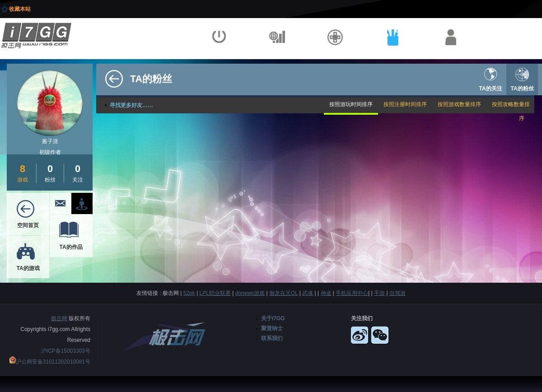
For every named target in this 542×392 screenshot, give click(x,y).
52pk (189, 293)
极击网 (59, 318)
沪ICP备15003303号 (66, 351)
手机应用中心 (352, 293)
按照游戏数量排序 (459, 104)
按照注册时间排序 (405, 104)
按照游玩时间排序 (351, 104)
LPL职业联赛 (215, 293)
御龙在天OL (284, 293)
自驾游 (397, 293)
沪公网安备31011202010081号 (53, 362)
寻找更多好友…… (131, 105)
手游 (379, 293)
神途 (326, 293)
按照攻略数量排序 (511, 111)
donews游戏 (250, 293)
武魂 (308, 293)
